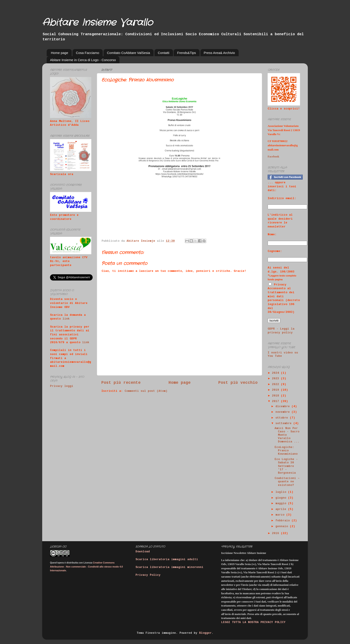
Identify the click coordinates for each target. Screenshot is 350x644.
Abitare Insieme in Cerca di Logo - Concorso (83, 60)
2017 (276, 401)
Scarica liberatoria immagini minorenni (169, 567)
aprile (282, 509)
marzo (281, 515)
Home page (60, 53)
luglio (282, 492)
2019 (276, 390)
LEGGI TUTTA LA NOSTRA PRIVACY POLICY (253, 622)
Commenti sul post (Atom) (146, 391)
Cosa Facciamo (87, 53)
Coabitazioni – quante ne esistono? (287, 482)
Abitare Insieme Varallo (98, 23)
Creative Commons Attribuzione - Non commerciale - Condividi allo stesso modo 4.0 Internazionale (86, 567)
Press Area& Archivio (219, 53)
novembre (283, 412)
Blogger (205, 633)
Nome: (272, 235)
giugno (282, 498)
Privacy (277, 285)
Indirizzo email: (282, 198)
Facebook (273, 157)
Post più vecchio (238, 383)
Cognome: (275, 251)
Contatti (164, 53)
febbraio (283, 521)
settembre (284, 423)
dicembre (283, 407)
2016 (276, 533)
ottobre (283, 418)
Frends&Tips (186, 53)
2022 (276, 384)
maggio (282, 504)
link (66, 319)
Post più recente (121, 383)
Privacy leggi (62, 386)
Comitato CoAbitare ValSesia (128, 53)
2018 (276, 396)
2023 (276, 379)
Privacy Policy (148, 575)
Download (143, 552)
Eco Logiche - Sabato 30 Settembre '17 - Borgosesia (286, 466)
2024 (276, 373)
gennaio (283, 526)
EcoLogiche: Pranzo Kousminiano (286, 451)
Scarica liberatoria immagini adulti (167, 559)
